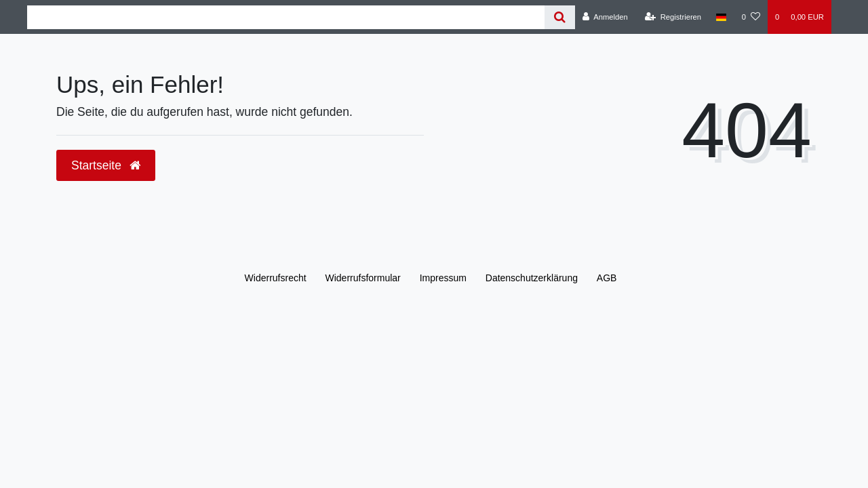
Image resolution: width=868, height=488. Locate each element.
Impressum (443, 278)
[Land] (721, 17)
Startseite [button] (106, 165)
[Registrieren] (673, 17)
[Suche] (560, 17)
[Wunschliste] (751, 17)
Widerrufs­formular (363, 278)
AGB (607, 278)
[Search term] (286, 17)
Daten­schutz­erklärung (532, 278)
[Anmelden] (605, 17)
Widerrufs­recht (276, 278)
